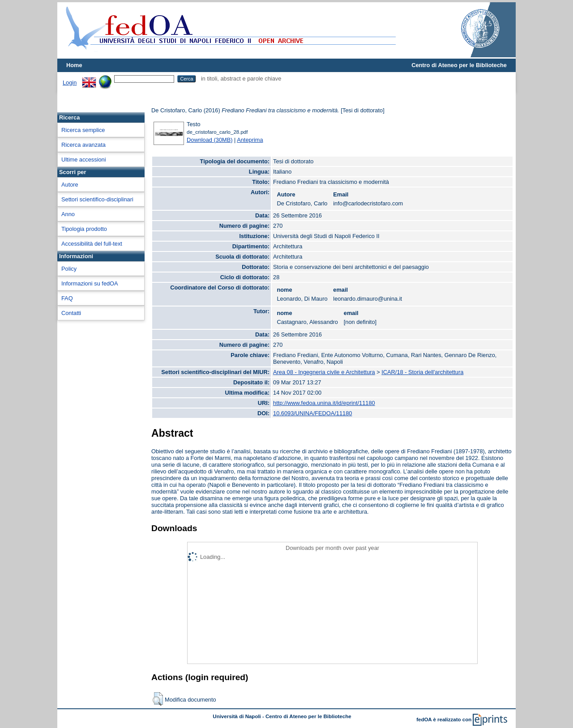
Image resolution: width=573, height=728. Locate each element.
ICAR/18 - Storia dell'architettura (422, 372)
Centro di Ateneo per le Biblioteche (459, 65)
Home (74, 65)
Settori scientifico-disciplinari (97, 199)
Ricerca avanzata (83, 145)
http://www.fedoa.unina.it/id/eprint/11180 (324, 403)
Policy (69, 269)
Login (70, 83)
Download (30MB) (210, 140)
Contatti (71, 313)
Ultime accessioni (84, 160)
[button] (158, 699)
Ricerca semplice (83, 130)
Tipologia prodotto (84, 229)
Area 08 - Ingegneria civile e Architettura (324, 372)
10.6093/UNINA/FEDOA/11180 (312, 413)
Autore (70, 185)
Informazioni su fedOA (90, 283)
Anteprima (250, 140)
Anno (68, 214)
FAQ (67, 298)
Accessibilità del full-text (92, 244)
